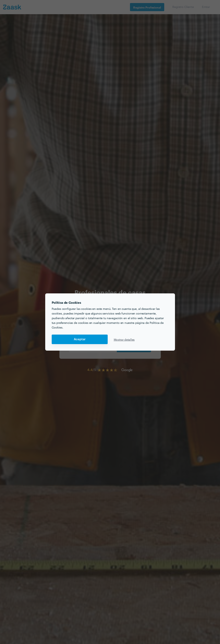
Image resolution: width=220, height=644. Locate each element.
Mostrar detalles (124, 339)
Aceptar (80, 339)
